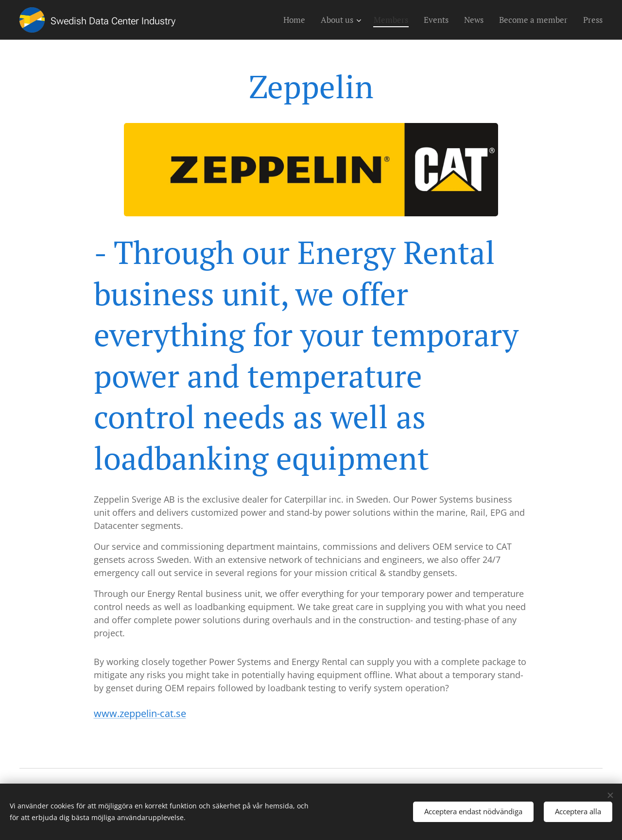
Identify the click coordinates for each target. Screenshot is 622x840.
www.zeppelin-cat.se (140, 713)
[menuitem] (297, 20)
